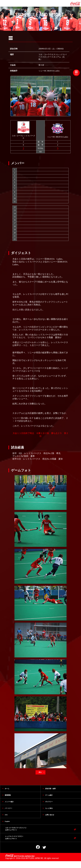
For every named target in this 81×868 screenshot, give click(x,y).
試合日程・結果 (19, 9)
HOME (8, 9)
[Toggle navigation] (76, 73)
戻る (40, 772)
